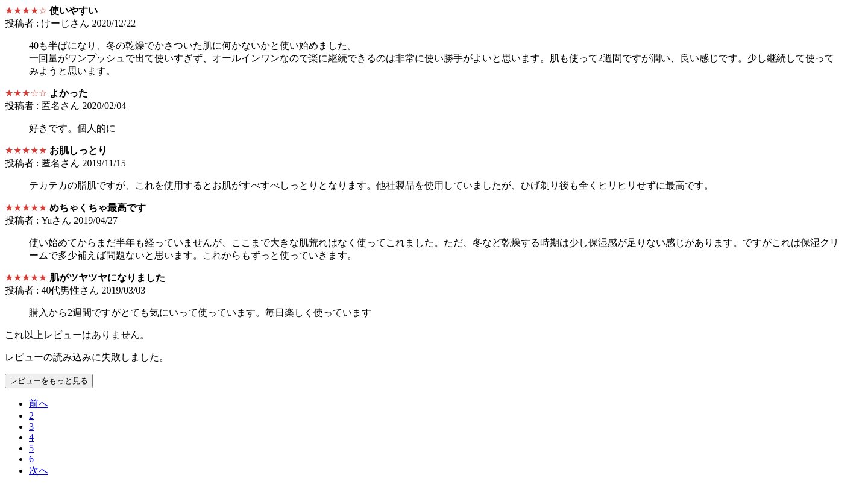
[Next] (39, 470)
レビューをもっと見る (49, 381)
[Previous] (39, 404)
